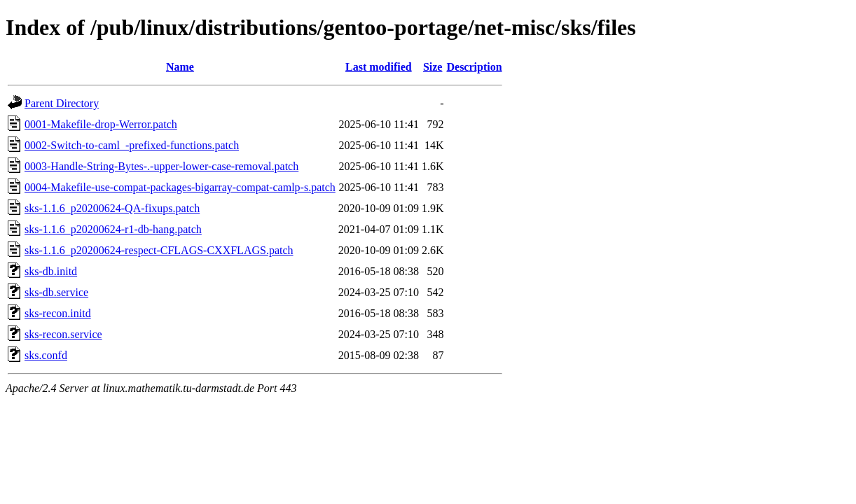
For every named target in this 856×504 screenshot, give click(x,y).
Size (433, 67)
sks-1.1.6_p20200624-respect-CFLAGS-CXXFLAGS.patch (159, 250)
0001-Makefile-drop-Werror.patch (101, 124)
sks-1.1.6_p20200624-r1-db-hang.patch (113, 229)
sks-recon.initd (58, 313)
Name (180, 67)
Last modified (379, 67)
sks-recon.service (63, 334)
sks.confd (46, 355)
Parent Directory (62, 103)
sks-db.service (56, 292)
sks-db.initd (51, 271)
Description (474, 67)
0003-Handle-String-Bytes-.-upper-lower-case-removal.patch (161, 166)
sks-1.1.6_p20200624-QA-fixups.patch (112, 208)
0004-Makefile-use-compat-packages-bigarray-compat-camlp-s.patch (180, 187)
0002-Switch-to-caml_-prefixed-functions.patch (132, 145)
